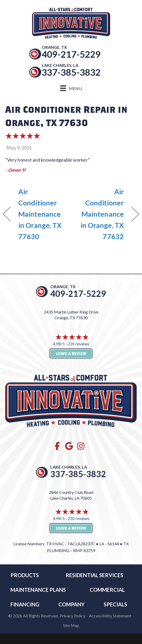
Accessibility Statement (110, 616)
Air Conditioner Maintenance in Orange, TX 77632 (99, 214)
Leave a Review (71, 353)
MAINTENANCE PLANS (38, 590)
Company (72, 604)
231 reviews (79, 344)
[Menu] (71, 88)
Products (25, 575)
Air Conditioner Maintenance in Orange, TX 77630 (40, 214)
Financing (25, 604)
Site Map (71, 625)
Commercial (107, 590)
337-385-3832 (71, 72)
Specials (115, 604)
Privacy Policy (72, 616)
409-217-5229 (71, 54)
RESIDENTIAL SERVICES (94, 575)
